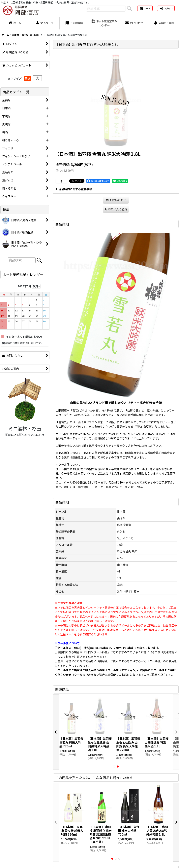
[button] (116, 209)
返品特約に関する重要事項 (74, 189)
